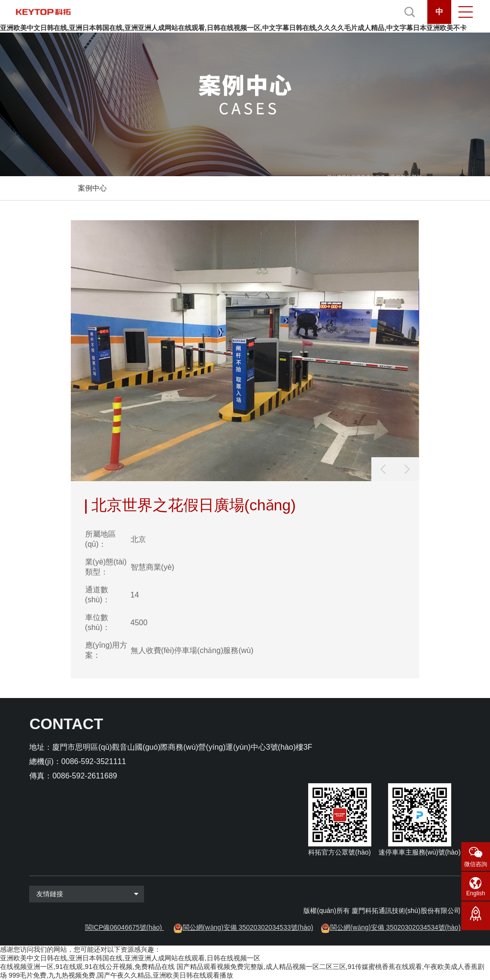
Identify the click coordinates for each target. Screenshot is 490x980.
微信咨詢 (476, 864)
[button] (407, 469)
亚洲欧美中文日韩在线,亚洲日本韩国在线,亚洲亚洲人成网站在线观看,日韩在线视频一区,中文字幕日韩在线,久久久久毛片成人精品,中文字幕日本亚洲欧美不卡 (233, 28)
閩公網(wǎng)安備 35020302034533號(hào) (248, 927)
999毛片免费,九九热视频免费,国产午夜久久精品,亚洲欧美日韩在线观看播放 (121, 975)
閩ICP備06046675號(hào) (123, 927)
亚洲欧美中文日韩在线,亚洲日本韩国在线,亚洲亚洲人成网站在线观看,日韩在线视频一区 (130, 958)
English (475, 893)
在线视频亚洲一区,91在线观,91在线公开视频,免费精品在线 (87, 967)
